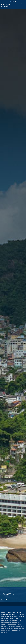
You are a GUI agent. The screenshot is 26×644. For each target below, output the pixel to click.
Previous (4, 604)
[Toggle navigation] (23, 5)
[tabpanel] (13, 623)
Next (22, 604)
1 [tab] (2, 638)
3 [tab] (11, 638)
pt (11, 2)
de (15, 2)
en (13, 2)
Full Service (8, 594)
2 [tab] (6, 638)
